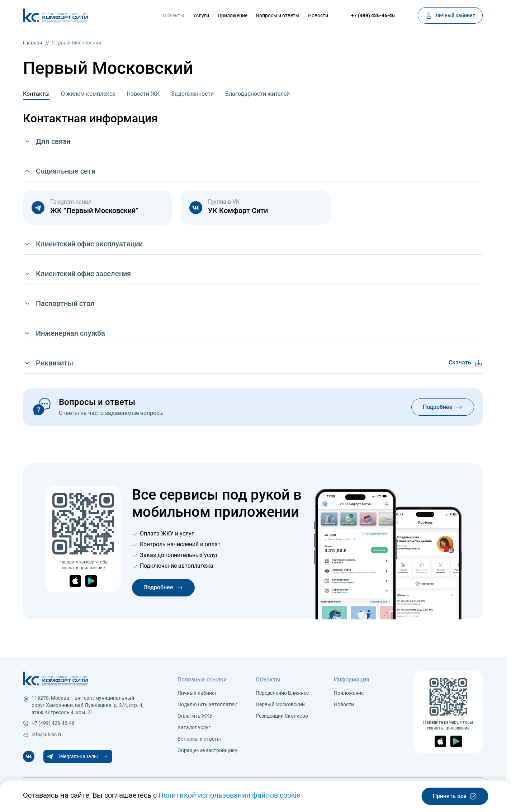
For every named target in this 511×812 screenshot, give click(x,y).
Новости (318, 15)
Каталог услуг (194, 727)
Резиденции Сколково (282, 716)
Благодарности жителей (257, 94)
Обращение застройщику (207, 750)
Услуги (201, 15)
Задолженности (192, 94)
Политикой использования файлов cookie (230, 795)
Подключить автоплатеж (207, 704)
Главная (33, 43)
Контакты (36, 94)
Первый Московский (77, 43)
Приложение (233, 15)
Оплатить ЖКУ (195, 716)
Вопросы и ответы (278, 15)
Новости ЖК (143, 94)
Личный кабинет (197, 693)
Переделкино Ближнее (282, 693)
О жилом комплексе (88, 94)
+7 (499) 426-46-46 (373, 15)
